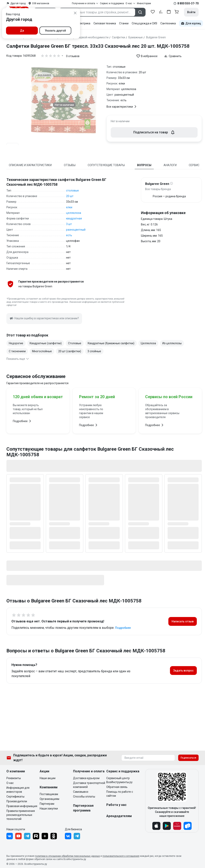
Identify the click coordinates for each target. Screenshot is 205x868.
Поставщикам (49, 794)
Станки (124, 23)
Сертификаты (15, 797)
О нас (10, 783)
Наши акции (48, 778)
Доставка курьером (86, 778)
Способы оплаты (84, 797)
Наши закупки (49, 808)
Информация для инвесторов (18, 790)
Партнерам (47, 804)
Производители (17, 801)
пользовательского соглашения (121, 856)
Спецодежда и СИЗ (144, 23)
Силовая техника (105, 23)
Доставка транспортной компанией (89, 785)
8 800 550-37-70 (188, 3)
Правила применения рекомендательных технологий (21, 815)
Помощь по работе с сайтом (120, 794)
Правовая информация (22, 806)
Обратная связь (117, 787)
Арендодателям (119, 816)
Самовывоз (81, 792)
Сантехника (168, 23)
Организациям (49, 799)
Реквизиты (14, 778)
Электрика (83, 23)
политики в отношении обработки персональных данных (67, 856)
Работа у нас (116, 805)
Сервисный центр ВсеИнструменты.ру (119, 780)
